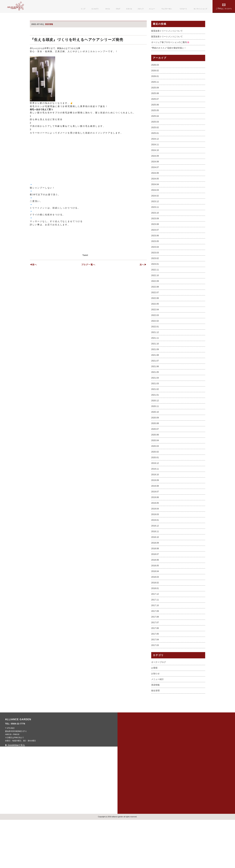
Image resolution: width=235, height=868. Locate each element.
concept (131, 774)
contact (155, 796)
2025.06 (155, 151)
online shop (187, 781)
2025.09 (155, 134)
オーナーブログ (159, 708)
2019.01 (155, 566)
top (127, 766)
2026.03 (155, 111)
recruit (155, 789)
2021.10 (155, 390)
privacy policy (188, 774)
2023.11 (155, 253)
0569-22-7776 (77, 770)
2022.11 (155, 316)
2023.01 (155, 310)
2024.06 (155, 219)
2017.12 (155, 640)
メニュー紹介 (158, 725)
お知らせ (155, 720)
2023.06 (155, 282)
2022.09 (155, 327)
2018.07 (155, 601)
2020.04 (155, 487)
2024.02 (155, 242)
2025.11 (155, 128)
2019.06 (155, 544)
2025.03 (155, 168)
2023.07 (155, 276)
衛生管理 (155, 737)
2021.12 (155, 379)
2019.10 (155, 521)
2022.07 (155, 339)
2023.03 (155, 299)
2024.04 (155, 231)
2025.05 (155, 157)
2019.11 (155, 515)
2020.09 (155, 464)
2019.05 (155, 549)
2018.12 (155, 572)
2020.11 (155, 453)
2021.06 (155, 413)
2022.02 (155, 367)
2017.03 (155, 692)
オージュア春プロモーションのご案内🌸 (170, 89)
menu (153, 774)
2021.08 (155, 401)
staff (153, 766)
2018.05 (155, 612)
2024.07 (155, 214)
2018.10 (155, 584)
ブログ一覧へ (88, 377)
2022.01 (155, 373)
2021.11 (155, 384)
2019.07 (155, 538)
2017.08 (155, 663)
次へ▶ (143, 377)
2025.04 (155, 162)
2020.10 (155, 458)
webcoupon (157, 781)
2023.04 (155, 293)
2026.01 (155, 123)
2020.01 (155, 504)
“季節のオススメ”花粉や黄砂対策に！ (169, 94)
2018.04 (155, 618)
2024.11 (155, 191)
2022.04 (155, 356)
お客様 (154, 714)
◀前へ (33, 377)
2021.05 (155, 419)
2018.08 (155, 595)
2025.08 (155, 140)
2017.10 (155, 652)
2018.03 (155, 623)
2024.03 (155, 236)
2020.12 (155, 447)
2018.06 (155, 606)
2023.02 (155, 305)
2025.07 (155, 145)
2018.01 (155, 635)
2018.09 (155, 589)
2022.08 (155, 333)
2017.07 (155, 669)
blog (128, 789)
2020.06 (155, 481)
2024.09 (155, 202)
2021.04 (155, 424)
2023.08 (155, 271)
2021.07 (155, 407)
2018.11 (155, 578)
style (128, 796)
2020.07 (155, 475)
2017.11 (155, 646)
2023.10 (155, 259)
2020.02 (155, 498)
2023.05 (155, 288)
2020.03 (155, 492)
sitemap (184, 766)
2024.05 (155, 225)
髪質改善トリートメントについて (167, 77)
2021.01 (155, 441)
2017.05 (155, 680)
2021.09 (155, 396)
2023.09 (155, 265)
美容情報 (155, 731)
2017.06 (155, 675)
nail (128, 781)
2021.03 (155, 430)
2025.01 (155, 180)
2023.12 (155, 248)
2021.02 (155, 436)
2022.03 (155, 362)
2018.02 (155, 629)
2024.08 (155, 208)
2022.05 (155, 350)
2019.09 (155, 527)
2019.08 (155, 532)
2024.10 (155, 197)
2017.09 (155, 657)
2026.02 (155, 117)
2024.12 (155, 185)
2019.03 (155, 561)
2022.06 (155, 345)
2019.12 (155, 510)
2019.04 (155, 555)
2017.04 (155, 686)
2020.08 (155, 470)
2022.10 (155, 322)
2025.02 (155, 174)
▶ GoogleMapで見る (74, 791)
